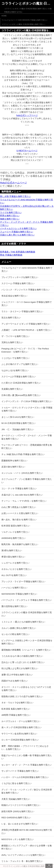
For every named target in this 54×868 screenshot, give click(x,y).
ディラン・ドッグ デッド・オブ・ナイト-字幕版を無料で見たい (27, 224)
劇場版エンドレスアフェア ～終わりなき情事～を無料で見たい (27, 847)
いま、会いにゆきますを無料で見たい (20, 824)
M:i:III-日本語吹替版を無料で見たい (19, 423)
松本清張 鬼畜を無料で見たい (16, 709)
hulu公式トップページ (27, 115)
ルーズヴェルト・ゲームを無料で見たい (21, 721)
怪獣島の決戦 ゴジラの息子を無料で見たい (22, 696)
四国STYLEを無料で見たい (15, 681)
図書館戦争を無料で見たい (14, 461)
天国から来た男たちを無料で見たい (17, 235)
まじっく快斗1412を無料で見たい (18, 417)
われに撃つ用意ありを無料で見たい (19, 507)
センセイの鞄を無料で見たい (15, 634)
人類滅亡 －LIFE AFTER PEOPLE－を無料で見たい (26, 330)
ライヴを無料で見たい (11, 212)
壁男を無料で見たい (10, 216)
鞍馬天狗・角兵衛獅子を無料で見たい (20, 544)
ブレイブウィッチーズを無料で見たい (20, 277)
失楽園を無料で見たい (12, 389)
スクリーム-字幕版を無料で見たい (18, 283)
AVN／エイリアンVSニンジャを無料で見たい (23, 855)
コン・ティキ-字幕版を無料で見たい (19, 488)
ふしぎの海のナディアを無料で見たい (20, 364)
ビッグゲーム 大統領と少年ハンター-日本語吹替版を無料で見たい (27, 642)
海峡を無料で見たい (10, 219)
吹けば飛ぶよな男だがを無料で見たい (20, 668)
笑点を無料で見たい (11, 318)
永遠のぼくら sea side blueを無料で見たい (22, 495)
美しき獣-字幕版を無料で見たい (15, 196)
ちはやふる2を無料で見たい (15, 370)
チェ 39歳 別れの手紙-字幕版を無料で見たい (23, 454)
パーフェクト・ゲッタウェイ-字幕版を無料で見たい (27, 600)
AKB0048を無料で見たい (14, 538)
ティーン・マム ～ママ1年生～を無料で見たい (24, 501)
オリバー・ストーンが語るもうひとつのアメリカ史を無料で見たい (26, 689)
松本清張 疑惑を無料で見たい (16, 526)
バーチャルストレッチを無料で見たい (18, 228)
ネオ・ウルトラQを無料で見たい (17, 703)
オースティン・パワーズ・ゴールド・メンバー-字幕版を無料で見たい (27, 437)
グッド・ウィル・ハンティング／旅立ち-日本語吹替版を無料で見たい (27, 791)
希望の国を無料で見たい (13, 557)
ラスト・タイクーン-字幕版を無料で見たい (22, 311)
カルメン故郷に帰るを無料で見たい (19, 628)
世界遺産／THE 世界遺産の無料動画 (18, 252)
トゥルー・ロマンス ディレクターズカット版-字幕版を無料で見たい (27, 409)
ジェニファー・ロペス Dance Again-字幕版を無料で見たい (27, 304)
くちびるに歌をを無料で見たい (17, 783)
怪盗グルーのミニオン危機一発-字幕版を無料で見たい (27, 757)
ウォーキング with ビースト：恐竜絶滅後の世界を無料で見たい (27, 447)
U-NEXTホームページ (27, 150)
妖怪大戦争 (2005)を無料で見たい (18, 811)
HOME (4, 16)
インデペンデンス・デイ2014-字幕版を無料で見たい (27, 401)
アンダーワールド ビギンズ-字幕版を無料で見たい (26, 324)
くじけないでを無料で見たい (15, 358)
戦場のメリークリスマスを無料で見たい (21, 805)
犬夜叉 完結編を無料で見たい (16, 799)
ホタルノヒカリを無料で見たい (17, 569)
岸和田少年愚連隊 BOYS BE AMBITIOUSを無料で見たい (27, 832)
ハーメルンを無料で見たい (14, 588)
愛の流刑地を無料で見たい (14, 606)
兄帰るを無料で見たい (12, 342)
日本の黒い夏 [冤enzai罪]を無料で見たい (21, 395)
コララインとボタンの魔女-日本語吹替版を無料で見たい (23, 24)
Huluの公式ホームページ (13, 183)
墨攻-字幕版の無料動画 (11, 255)
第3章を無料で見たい (12, 550)
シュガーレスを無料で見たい (15, 563)
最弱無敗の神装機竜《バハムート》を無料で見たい (26, 650)
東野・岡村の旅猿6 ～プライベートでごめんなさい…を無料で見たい (25, 748)
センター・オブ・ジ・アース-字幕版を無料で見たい (27, 765)
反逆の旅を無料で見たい (13, 467)
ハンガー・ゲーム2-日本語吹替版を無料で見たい (25, 777)
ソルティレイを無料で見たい (15, 532)
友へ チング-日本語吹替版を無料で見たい (22, 727)
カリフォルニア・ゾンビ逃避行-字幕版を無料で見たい (27, 481)
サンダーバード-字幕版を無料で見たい (20, 771)
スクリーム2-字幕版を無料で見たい (19, 377)
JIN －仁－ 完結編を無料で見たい (18, 429)
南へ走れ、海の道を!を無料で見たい (19, 520)
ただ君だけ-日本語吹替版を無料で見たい (21, 383)
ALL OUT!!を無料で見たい (14, 575)
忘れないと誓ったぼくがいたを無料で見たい (23, 662)
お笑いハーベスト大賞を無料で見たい (20, 513)
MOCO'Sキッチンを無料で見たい (18, 839)
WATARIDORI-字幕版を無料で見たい (19, 594)
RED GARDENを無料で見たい (16, 818)
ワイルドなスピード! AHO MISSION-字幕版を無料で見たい (25, 20)
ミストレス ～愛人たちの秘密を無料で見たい (23, 622)
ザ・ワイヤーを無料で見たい (15, 336)
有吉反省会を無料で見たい (14, 296)
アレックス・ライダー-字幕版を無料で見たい (23, 581)
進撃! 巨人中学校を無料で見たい (17, 675)
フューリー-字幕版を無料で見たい (17, 232)
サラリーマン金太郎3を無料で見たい (19, 734)
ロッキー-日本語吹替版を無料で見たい (20, 740)
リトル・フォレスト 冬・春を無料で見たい (22, 861)
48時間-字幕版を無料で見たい (16, 715)
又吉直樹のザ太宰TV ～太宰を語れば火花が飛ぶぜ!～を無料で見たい (27, 208)
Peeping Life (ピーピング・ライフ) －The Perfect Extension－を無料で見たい (25, 350)
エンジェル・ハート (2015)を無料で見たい (22, 473)
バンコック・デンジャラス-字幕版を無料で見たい (26, 290)
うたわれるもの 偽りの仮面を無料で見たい (22, 656)
